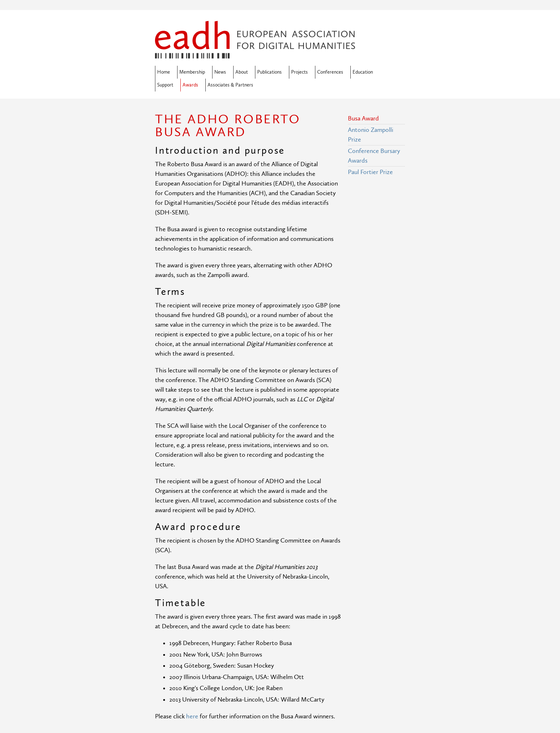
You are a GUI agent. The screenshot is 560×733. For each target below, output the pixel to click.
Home (164, 72)
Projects (299, 72)
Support (165, 85)
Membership (192, 72)
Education (363, 72)
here (192, 716)
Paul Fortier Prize (370, 172)
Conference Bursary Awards (374, 156)
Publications (269, 72)
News (220, 72)
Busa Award (363, 118)
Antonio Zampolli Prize (371, 135)
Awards (190, 85)
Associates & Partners (230, 85)
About (242, 72)
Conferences (330, 72)
